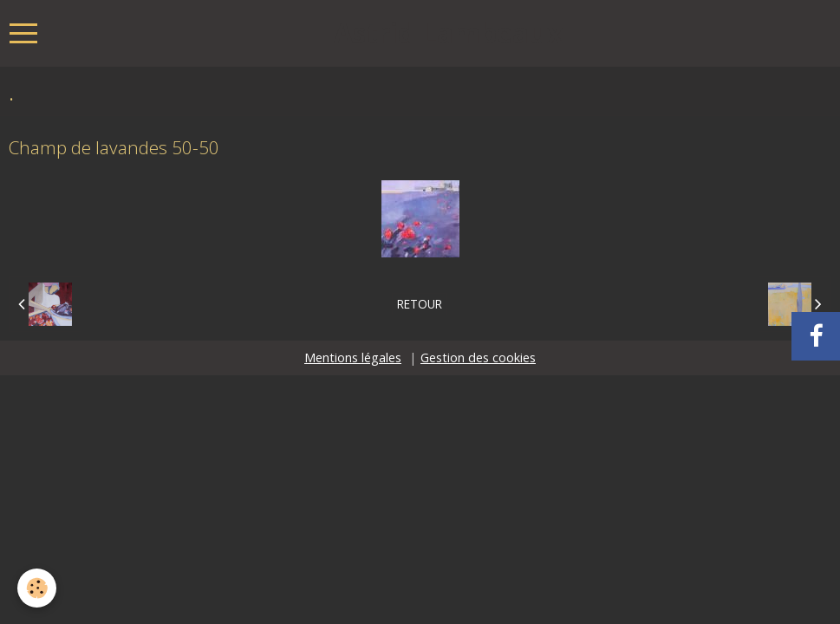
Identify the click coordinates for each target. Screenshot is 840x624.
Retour (420, 304)
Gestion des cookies (478, 357)
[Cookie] (37, 588)
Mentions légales (353, 357)
